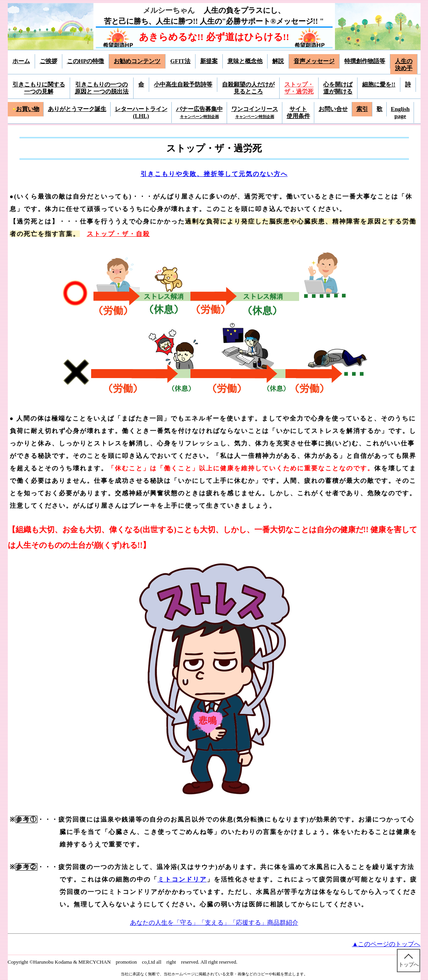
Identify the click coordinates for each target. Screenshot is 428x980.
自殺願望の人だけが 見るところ (248, 88)
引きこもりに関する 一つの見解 (39, 88)
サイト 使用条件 (298, 113)
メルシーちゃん (169, 10)
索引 (362, 109)
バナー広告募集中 (199, 112)
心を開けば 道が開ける (338, 88)
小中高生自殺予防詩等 (183, 84)
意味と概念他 (245, 61)
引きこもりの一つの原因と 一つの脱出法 (102, 88)
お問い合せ (333, 109)
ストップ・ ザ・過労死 (299, 88)
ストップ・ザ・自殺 (118, 234)
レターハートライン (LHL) (141, 113)
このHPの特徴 (86, 61)
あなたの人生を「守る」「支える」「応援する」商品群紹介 (214, 923)
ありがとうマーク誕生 (77, 109)
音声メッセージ (314, 61)
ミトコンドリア (182, 879)
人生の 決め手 (404, 65)
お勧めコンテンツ (137, 61)
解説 (278, 61)
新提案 (209, 61)
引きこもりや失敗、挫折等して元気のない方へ (214, 174)
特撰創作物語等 (365, 61)
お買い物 (26, 109)
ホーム (21, 61)
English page (400, 113)
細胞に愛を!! (379, 84)
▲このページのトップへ (386, 944)
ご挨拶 (48, 61)
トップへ (409, 965)
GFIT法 (180, 61)
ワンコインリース (255, 112)
